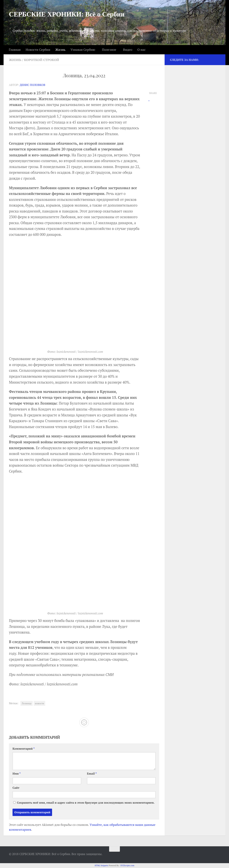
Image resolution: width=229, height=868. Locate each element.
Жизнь (60, 49)
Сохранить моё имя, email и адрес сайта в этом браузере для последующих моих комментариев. (86, 803)
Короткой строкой (42, 60)
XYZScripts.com (127, 865)
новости (40, 703)
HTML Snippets (101, 865)
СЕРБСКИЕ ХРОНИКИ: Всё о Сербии (67, 14)
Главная (15, 49)
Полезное (109, 49)
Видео (128, 49)
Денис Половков (32, 85)
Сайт (16, 788)
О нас (141, 49)
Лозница (27, 703)
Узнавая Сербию (83, 49)
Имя (17, 774)
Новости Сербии (38, 49)
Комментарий (24, 749)
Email (92, 774)
